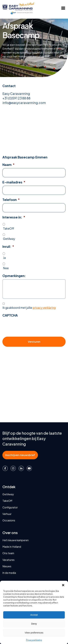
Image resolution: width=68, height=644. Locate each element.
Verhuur (7, 514)
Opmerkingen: (14, 276)
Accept (34, 615)
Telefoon (11, 200)
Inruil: (8, 246)
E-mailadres (14, 182)
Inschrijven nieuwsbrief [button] (20, 455)
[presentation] (27, 325)
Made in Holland (12, 547)
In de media (9, 573)
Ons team (8, 553)
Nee (6, 268)
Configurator (10, 507)
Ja (4, 258)
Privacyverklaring (34, 640)
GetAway (9, 239)
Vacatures (8, 560)
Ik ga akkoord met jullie (29, 308)
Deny (34, 624)
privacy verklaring (44, 308)
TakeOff (9, 229)
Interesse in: (14, 217)
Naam (8, 165)
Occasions (9, 520)
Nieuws (7, 566)
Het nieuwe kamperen (16, 540)
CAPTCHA (10, 315)
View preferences (34, 633)
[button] (63, 585)
